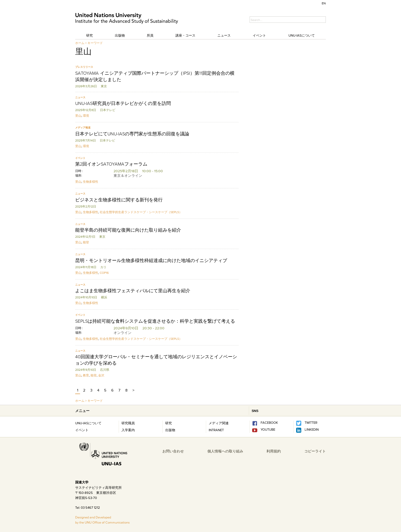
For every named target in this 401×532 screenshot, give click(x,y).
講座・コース (185, 35)
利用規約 (274, 451)
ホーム (80, 43)
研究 (90, 35)
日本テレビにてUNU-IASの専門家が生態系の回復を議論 (132, 134)
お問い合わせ (173, 451)
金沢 (101, 375)
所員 (150, 35)
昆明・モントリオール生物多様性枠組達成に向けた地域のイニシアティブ (151, 260)
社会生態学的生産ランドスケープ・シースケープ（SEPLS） (141, 212)
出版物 (120, 35)
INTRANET (216, 430)
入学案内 (128, 430)
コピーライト (315, 451)
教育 (86, 375)
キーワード (95, 43)
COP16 (104, 273)
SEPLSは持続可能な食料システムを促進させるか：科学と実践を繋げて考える (155, 321)
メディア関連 (219, 423)
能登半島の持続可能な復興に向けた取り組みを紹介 (128, 230)
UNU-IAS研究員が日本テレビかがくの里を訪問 (123, 103)
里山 (78, 116)
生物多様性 (91, 182)
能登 (86, 242)
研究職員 (128, 423)
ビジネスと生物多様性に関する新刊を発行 (119, 200)
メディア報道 (83, 128)
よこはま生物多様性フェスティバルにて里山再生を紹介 (133, 291)
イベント (259, 35)
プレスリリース (84, 67)
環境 (86, 116)
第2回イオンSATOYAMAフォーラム (111, 164)
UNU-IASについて (302, 35)
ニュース (224, 35)
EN (324, 3)
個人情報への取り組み (225, 451)
